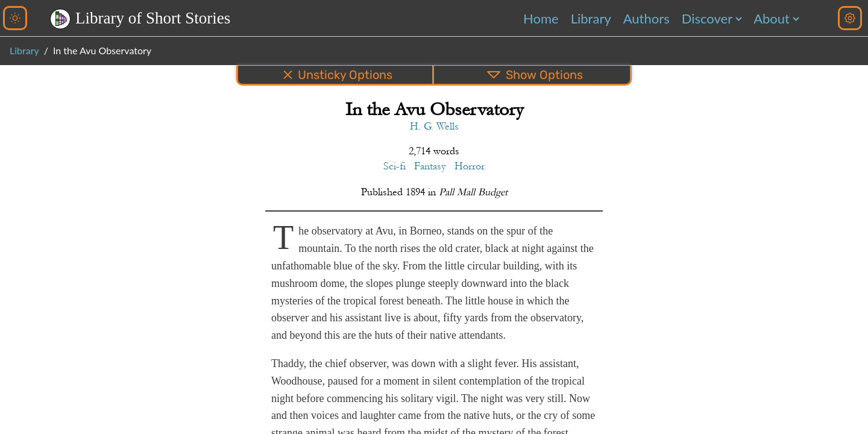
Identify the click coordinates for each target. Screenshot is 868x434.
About (772, 18)
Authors (646, 18)
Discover (707, 18)
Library (591, 18)
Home (541, 18)
